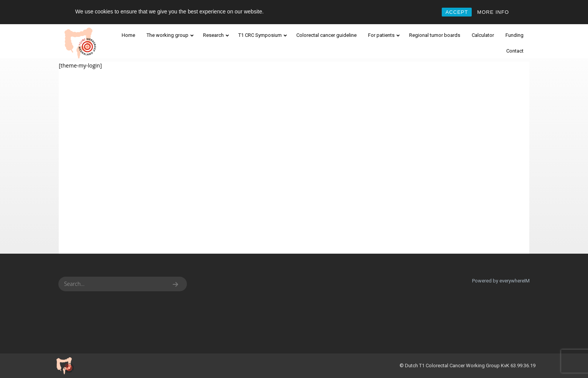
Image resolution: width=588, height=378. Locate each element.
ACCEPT (457, 12)
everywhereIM (514, 281)
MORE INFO (493, 12)
